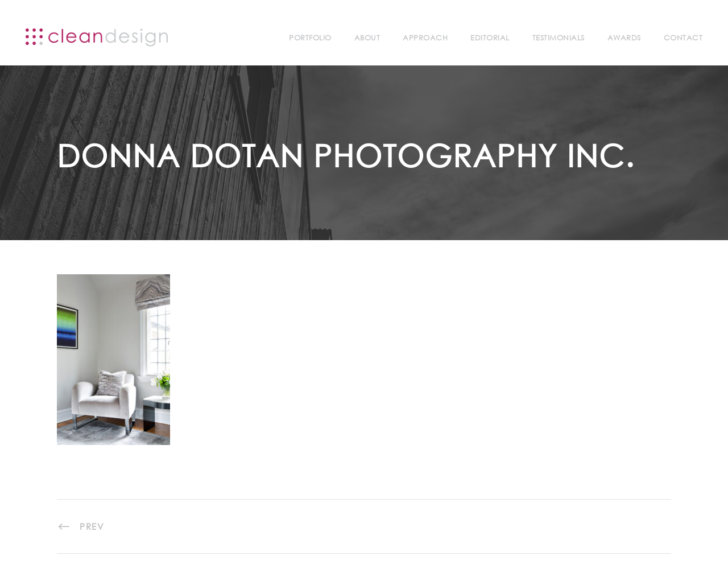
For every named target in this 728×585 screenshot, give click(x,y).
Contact (683, 38)
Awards (624, 38)
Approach (425, 38)
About (367, 38)
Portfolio (310, 38)
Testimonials (559, 38)
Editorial (490, 38)
